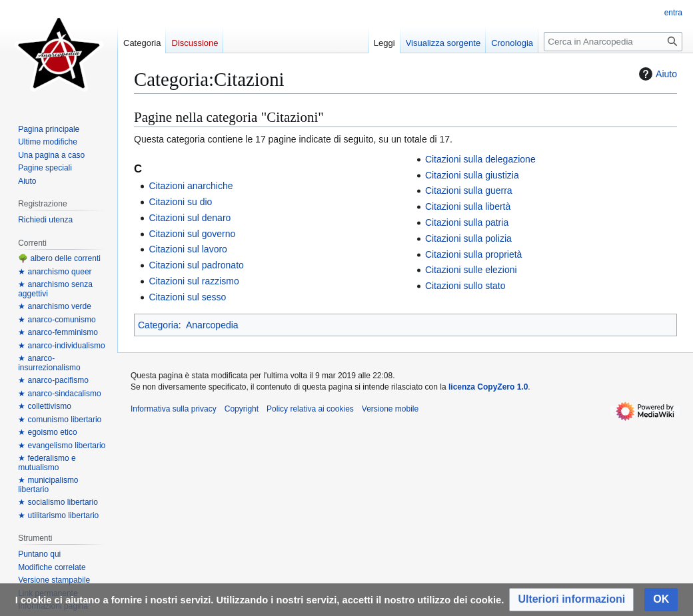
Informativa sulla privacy (174, 409)
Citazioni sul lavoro (188, 249)
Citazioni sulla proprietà (474, 254)
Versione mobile (390, 409)
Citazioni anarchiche (191, 186)
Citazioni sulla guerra (469, 190)
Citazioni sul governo (192, 234)
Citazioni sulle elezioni (471, 270)
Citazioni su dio (180, 202)
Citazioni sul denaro (190, 218)
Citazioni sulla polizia (468, 238)
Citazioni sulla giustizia (472, 175)
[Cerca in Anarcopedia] (613, 42)
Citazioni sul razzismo (194, 281)
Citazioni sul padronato (196, 265)
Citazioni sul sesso (187, 297)
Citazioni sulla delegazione (480, 159)
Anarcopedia (212, 325)
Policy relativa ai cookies (310, 409)
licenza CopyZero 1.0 (488, 387)
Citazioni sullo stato (465, 286)
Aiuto (656, 74)
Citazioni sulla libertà (468, 206)
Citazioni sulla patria (467, 222)
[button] (571, 600)
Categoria (158, 325)
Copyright (242, 409)
